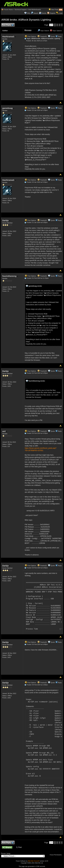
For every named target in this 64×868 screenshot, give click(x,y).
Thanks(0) (42, 36)
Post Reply (8, 25)
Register (53, 13)
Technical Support (20, 10)
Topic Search (43, 31)
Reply (60, 36)
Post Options (30, 36)
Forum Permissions (56, 855)
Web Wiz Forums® (34, 861)
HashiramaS (9, 36)
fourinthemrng (10, 276)
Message (28, 30)
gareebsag (8, 108)
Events (43, 13)
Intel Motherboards (35, 10)
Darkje (6, 220)
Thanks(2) (42, 108)
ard (5, 431)
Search (36, 13)
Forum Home (8, 10)
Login (61, 13)
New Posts (55, 10)
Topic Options (56, 31)
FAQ (28, 13)
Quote (53, 36)
